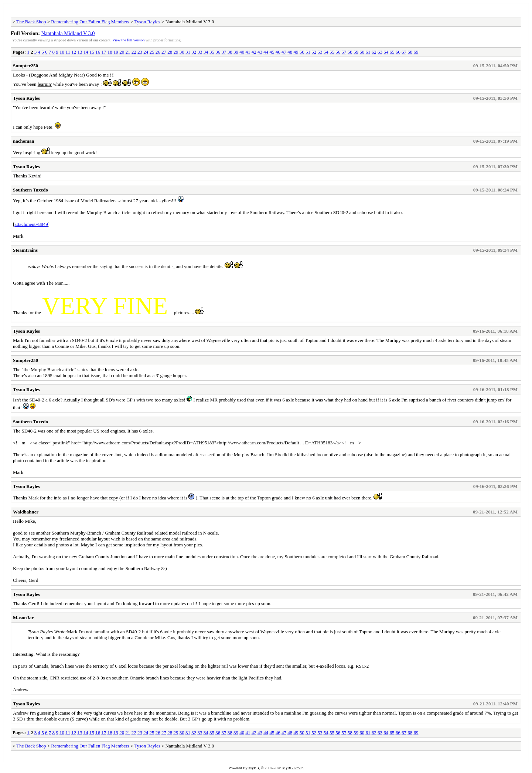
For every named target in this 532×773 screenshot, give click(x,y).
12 (74, 52)
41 (248, 52)
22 (134, 52)
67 (404, 52)
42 (254, 52)
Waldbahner (26, 512)
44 (266, 52)
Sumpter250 (25, 66)
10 (62, 52)
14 (86, 52)
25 (152, 52)
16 (98, 52)
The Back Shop (31, 22)
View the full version (128, 40)
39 (236, 52)
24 (146, 52)
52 (314, 52)
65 (392, 52)
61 (368, 52)
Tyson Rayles (147, 22)
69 (416, 52)
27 (164, 52)
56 (338, 52)
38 (230, 52)
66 (398, 52)
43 (260, 52)
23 (140, 52)
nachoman (24, 141)
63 (380, 52)
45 (272, 52)
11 (68, 52)
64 (386, 52)
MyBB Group (293, 768)
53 (320, 52)
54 (326, 52)
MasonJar (23, 618)
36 (218, 52)
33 (200, 52)
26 (158, 52)
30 (182, 52)
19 (116, 52)
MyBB (253, 768)
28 (170, 52)
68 (410, 52)
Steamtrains (25, 250)
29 (176, 52)
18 (110, 52)
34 (206, 52)
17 (104, 52)
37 (224, 52)
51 (308, 52)
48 (290, 52)
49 (296, 52)
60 (362, 52)
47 (284, 52)
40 (242, 52)
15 (92, 52)
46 (278, 52)
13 (80, 52)
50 (302, 52)
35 (212, 52)
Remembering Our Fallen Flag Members (90, 22)
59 (356, 52)
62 (374, 52)
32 (194, 52)
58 (350, 52)
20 (122, 52)
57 (344, 52)
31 (188, 52)
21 (128, 52)
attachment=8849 (31, 224)
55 (332, 52)
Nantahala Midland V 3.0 (68, 33)
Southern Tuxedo (30, 190)
